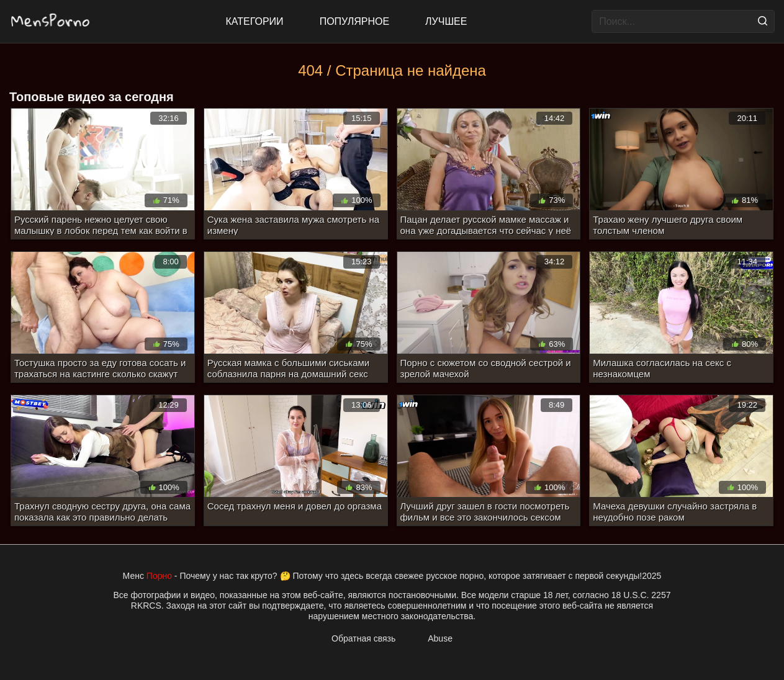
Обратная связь (363, 638)
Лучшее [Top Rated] (446, 21)
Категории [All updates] (255, 21)
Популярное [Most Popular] (354, 21)
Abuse (440, 638)
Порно (159, 576)
